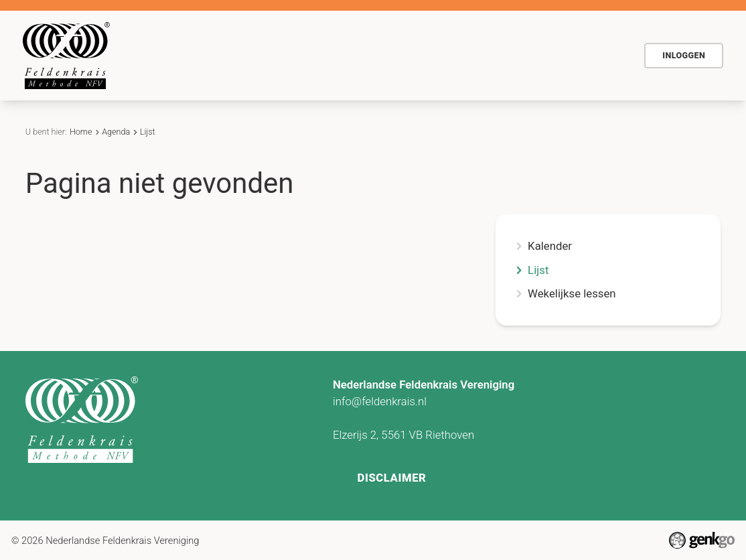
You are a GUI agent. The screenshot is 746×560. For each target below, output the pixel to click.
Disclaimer (391, 478)
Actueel (470, 55)
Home (213, 56)
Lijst (148, 132)
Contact (532, 55)
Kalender (550, 246)
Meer (594, 55)
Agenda (410, 55)
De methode (271, 55)
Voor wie (346, 55)
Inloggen (684, 55)
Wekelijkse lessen (572, 294)
